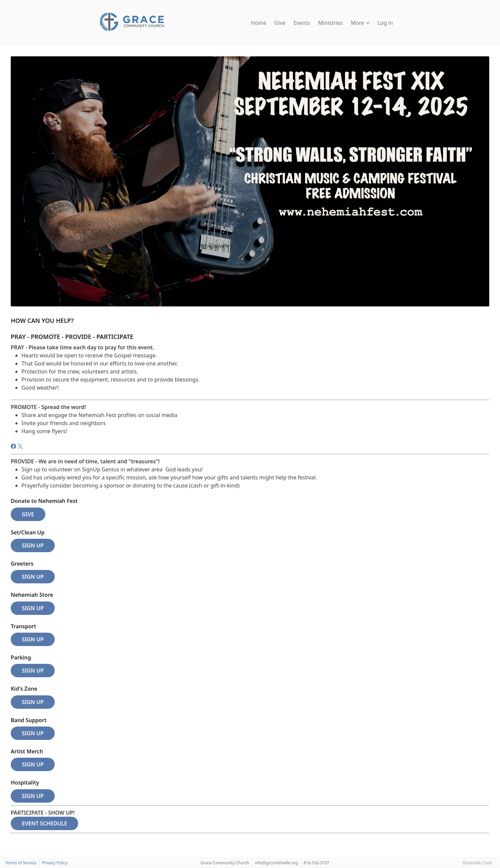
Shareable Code (477, 863)
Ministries (331, 23)
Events (302, 23)
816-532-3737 (316, 863)
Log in (385, 23)
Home (259, 23)
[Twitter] (20, 447)
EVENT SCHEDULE (44, 823)
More (360, 23)
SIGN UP (33, 545)
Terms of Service (21, 863)
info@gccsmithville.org (276, 863)
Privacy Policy (55, 863)
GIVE (28, 514)
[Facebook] (14, 447)
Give (280, 23)
